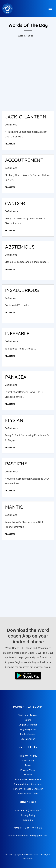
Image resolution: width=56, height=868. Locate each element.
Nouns (28, 720)
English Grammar (28, 725)
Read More (10, 144)
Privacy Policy (28, 815)
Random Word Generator (28, 779)
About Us (28, 820)
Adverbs (28, 775)
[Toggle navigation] (50, 9)
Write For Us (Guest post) (28, 811)
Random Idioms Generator (28, 784)
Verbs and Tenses (28, 715)
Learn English (28, 739)
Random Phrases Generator (28, 789)
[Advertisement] (28, 79)
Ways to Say (28, 761)
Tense (28, 765)
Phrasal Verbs (28, 770)
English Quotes (28, 730)
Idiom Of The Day (28, 756)
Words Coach (32, 855)
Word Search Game (28, 794)
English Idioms (28, 734)
